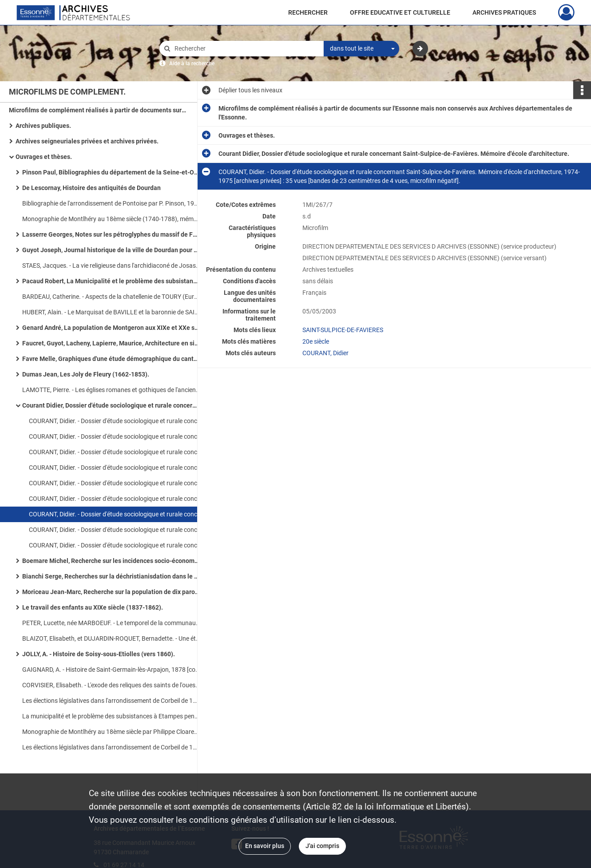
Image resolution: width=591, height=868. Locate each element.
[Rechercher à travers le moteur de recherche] (246, 49)
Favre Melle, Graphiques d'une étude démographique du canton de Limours (111, 359)
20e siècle (316, 341)
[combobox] (361, 49)
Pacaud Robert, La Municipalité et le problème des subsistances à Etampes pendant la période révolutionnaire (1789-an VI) (111, 281)
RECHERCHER (308, 12)
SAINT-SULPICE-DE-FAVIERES (343, 330)
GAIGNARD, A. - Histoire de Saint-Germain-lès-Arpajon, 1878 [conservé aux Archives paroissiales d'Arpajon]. (111, 670)
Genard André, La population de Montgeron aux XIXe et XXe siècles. (111, 328)
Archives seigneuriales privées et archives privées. (87, 141)
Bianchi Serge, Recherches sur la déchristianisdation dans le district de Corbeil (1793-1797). (111, 576)
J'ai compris (322, 846)
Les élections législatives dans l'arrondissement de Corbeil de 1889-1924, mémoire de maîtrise (111, 701)
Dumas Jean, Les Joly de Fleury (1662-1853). (86, 374)
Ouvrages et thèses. (44, 157)
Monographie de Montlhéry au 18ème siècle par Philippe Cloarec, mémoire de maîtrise (111, 732)
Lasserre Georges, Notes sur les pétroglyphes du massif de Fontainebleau (111, 234)
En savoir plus (265, 846)
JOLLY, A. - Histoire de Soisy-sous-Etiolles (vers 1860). (99, 654)
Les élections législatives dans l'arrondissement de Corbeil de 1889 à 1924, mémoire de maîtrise (111, 747)
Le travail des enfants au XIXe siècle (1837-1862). (93, 607)
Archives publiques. (43, 126)
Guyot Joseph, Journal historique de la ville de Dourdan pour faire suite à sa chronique (111, 250)
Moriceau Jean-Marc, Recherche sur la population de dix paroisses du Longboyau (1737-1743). (111, 592)
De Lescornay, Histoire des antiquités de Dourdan (91, 188)
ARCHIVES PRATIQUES (504, 12)
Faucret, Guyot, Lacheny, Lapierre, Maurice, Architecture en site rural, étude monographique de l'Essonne (111, 343)
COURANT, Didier (325, 353)
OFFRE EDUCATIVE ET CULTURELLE (400, 12)
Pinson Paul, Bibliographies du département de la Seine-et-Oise (111, 172)
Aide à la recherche (192, 63)
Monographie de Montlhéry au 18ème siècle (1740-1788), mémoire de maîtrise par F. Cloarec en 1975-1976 (111, 219)
